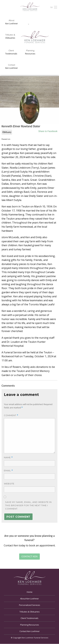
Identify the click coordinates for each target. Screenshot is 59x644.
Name (8, 457)
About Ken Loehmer (29, 599)
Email (8, 471)
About (11, 22)
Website (9, 484)
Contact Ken (30, 556)
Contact (11, 67)
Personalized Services (30, 605)
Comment (11, 415)
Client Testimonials (29, 618)
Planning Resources (30, 625)
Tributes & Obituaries (30, 612)
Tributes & (10, 36)
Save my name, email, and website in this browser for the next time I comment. (28, 505)
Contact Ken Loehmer (30, 631)
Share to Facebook (48, 131)
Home (30, 592)
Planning (30, 52)
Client (11, 52)
